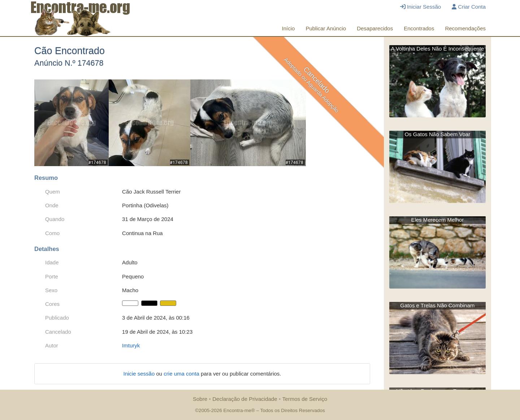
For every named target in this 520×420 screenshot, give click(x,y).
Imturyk (131, 345)
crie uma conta (182, 374)
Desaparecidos (375, 28)
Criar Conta (469, 7)
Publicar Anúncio (326, 28)
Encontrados (419, 28)
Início (289, 28)
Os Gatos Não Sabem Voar (437, 134)
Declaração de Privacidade (245, 399)
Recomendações (465, 28)
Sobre (200, 399)
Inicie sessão (140, 374)
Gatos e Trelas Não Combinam (437, 305)
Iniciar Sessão (421, 7)
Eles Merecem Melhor (437, 220)
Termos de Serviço (305, 399)
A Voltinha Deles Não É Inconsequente (437, 49)
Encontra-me (237, 410)
